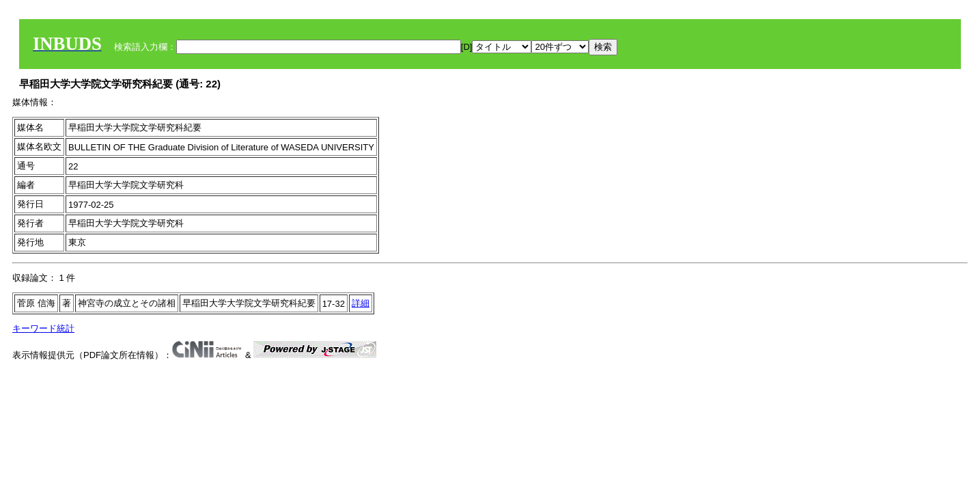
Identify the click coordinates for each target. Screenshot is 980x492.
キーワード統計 (43, 328)
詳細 (361, 303)
